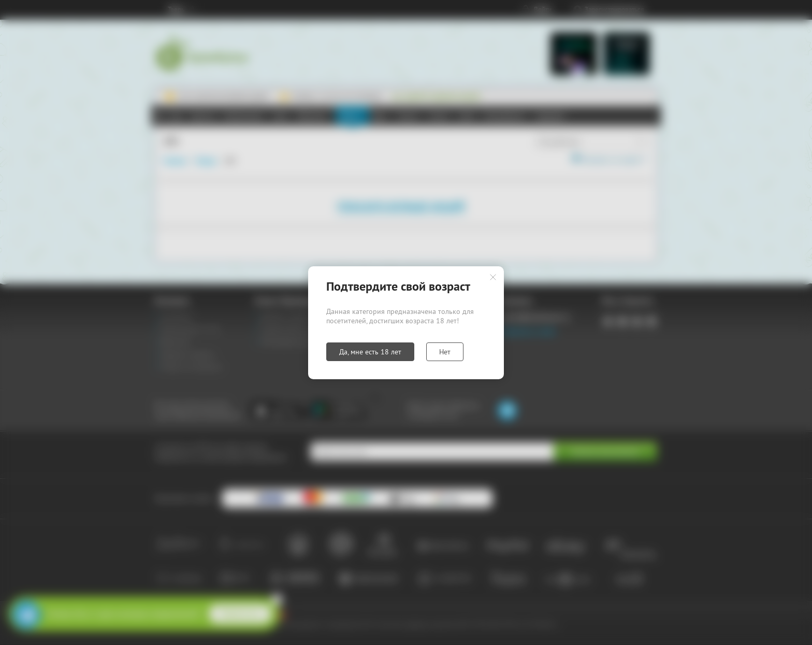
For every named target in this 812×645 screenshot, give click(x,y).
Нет (445, 352)
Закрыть (493, 277)
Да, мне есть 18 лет (370, 352)
